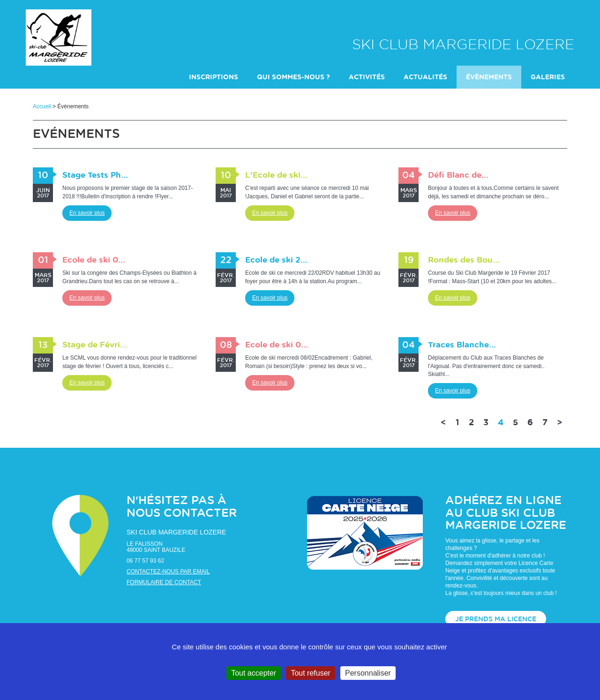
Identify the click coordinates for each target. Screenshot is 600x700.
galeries (548, 77)
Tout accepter (254, 673)
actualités (425, 77)
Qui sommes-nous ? (293, 77)
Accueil (42, 106)
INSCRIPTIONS (214, 77)
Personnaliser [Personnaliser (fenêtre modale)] (368, 673)
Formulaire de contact (164, 582)
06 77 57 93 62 (145, 561)
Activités (367, 77)
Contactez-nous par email (168, 572)
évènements (489, 77)
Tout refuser (310, 673)
